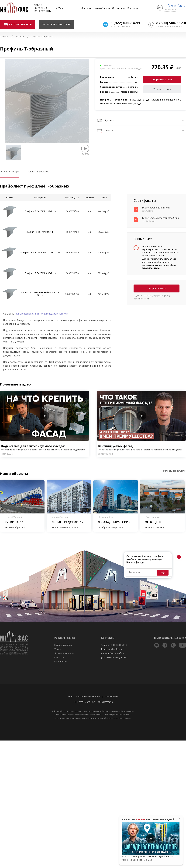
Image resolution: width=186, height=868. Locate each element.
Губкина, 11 (14, 522)
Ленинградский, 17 (67, 522)
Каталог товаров (63, 645)
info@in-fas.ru (175, 6)
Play (45, 416)
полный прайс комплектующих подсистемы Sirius (41, 314)
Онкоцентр (154, 522)
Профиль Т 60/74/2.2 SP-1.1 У (40, 211)
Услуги (58, 649)
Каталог (20, 37)
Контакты (133, 8)
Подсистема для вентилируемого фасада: (45, 448)
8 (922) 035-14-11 (125, 23)
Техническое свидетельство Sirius (160, 218)
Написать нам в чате (120, 27)
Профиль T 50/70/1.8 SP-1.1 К (40, 273)
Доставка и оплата (64, 653)
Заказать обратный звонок (169, 27)
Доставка (86, 8)
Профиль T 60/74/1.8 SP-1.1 (40, 232)
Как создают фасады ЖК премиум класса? (151, 858)
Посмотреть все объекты (173, 471)
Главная (4, 37)
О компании (119, 8)
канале (141, 819)
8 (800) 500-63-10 (171, 23)
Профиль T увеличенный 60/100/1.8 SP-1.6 (40, 294)
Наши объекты (102, 8)
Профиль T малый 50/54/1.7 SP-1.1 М (40, 253)
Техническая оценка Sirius (156, 208)
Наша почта (170, 9)
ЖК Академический (114, 522)
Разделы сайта (65, 638)
